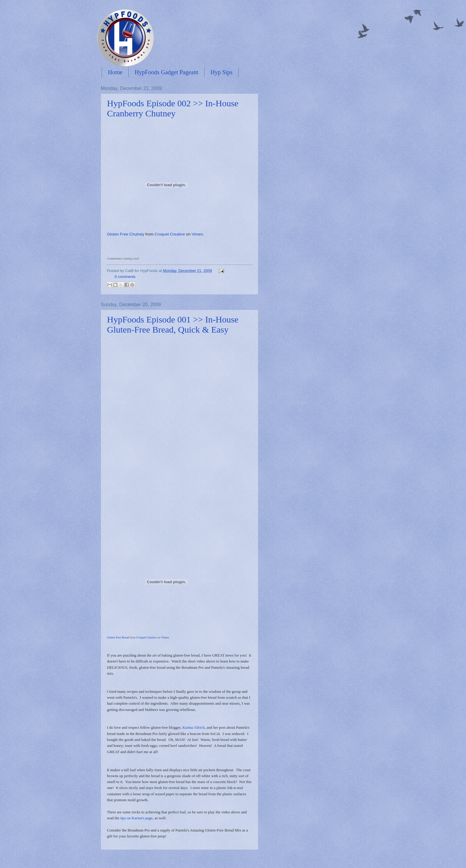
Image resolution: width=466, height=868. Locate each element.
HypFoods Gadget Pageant (166, 72)
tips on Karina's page (137, 818)
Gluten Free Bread (118, 637)
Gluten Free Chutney (126, 234)
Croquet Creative (170, 234)
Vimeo (197, 234)
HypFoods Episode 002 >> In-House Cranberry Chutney (173, 108)
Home (115, 72)
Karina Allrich (194, 727)
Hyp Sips (221, 72)
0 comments (125, 277)
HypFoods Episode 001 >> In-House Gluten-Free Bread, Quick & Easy (173, 324)
